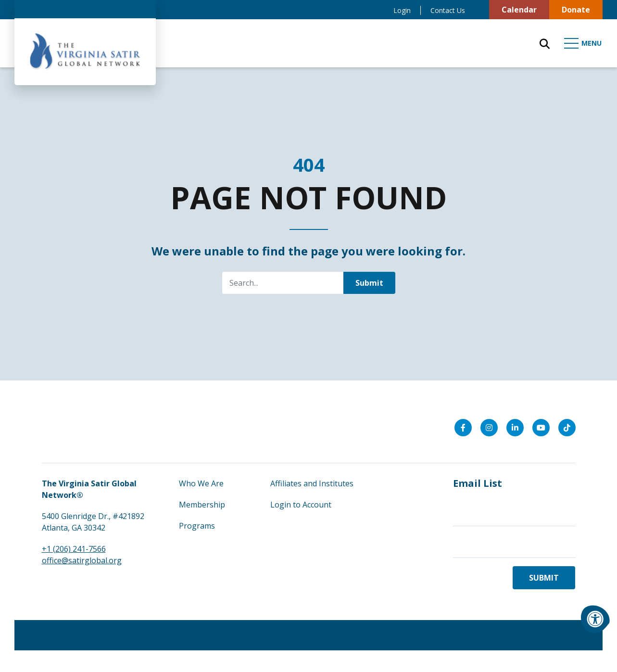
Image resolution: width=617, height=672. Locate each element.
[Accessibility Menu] (595, 619)
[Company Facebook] (463, 428)
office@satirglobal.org (82, 560)
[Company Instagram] (489, 428)
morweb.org (557, 635)
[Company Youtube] (541, 428)
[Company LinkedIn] (515, 428)
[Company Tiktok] (567, 428)
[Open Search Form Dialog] (545, 43)
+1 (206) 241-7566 (74, 549)
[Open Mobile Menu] (583, 43)
